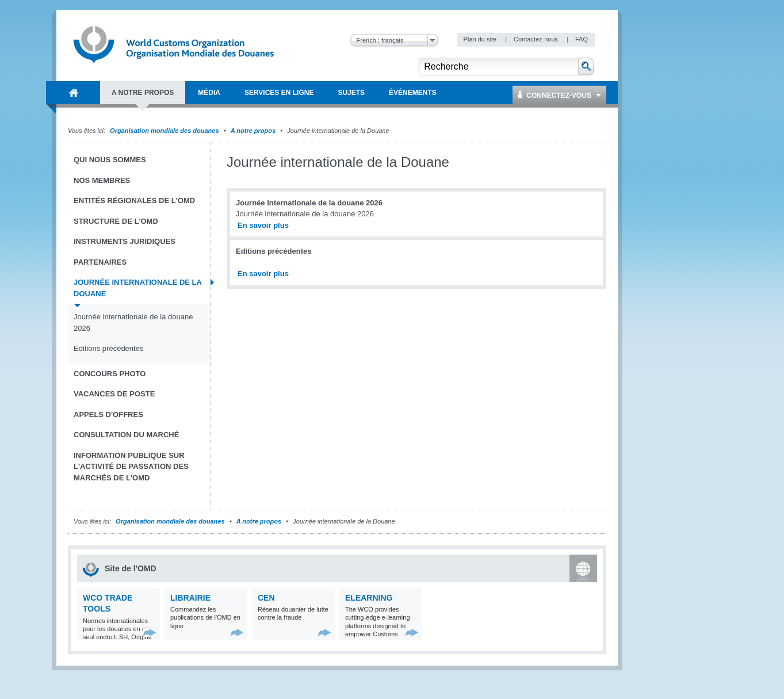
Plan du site (481, 39)
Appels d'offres (108, 415)
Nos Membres (102, 180)
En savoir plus (263, 225)
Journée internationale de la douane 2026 (133, 322)
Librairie (190, 598)
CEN (266, 598)
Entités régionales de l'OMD (134, 200)
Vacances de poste (114, 394)
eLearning (369, 598)
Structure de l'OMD (116, 221)
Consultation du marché (126, 435)
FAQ (582, 39)
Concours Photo (110, 374)
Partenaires (100, 262)
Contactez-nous (537, 39)
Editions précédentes (108, 348)
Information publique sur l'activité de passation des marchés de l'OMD (131, 467)
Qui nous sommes (110, 160)
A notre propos (253, 131)
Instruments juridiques (125, 241)
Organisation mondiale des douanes (164, 131)
